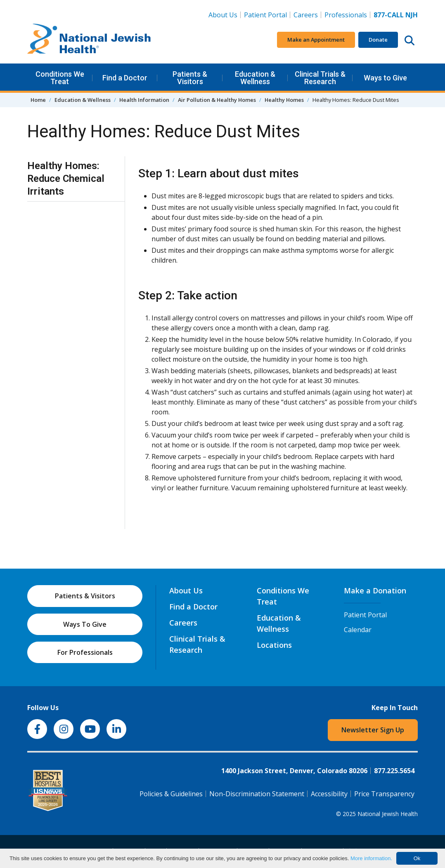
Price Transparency (384, 794)
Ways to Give (385, 78)
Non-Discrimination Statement (257, 794)
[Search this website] (409, 40)
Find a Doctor (125, 78)
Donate (378, 40)
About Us (223, 15)
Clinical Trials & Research (320, 78)
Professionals (346, 15)
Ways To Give (85, 624)
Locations (274, 645)
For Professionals (85, 652)
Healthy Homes (284, 100)
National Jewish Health (388, 814)
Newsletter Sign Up (373, 730)
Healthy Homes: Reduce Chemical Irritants (66, 179)
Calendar (358, 630)
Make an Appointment (316, 40)
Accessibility (329, 794)
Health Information (144, 100)
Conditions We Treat (60, 78)
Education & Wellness (255, 78)
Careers (307, 14)
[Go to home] (89, 40)
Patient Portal (265, 15)
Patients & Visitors (190, 78)
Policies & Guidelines (171, 794)
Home (38, 100)
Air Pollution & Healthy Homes (217, 100)
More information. (371, 858)
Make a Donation (375, 590)
